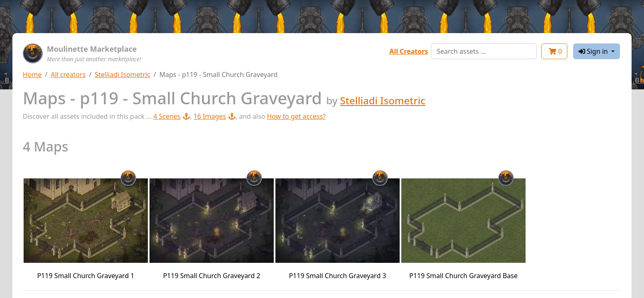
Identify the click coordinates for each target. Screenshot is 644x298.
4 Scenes (171, 116)
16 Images (214, 116)
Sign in (594, 51)
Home (32, 74)
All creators (68, 74)
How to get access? (296, 116)
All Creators (409, 51)
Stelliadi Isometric (123, 74)
